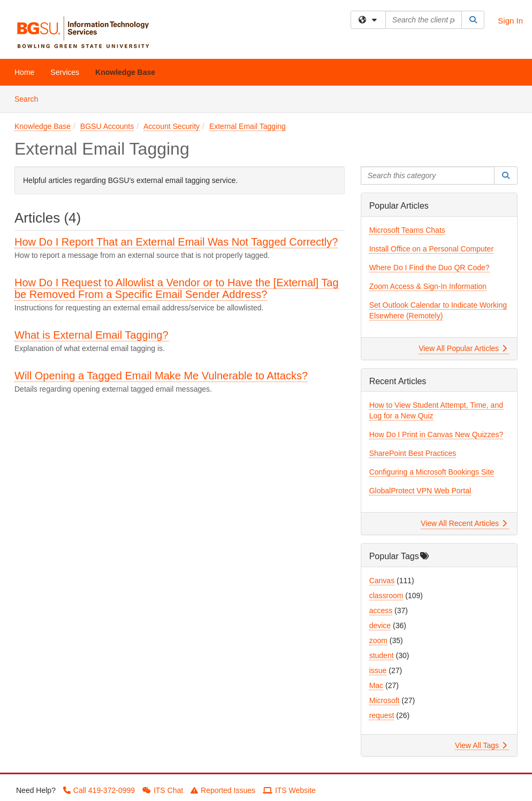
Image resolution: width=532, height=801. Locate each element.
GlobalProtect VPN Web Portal (420, 491)
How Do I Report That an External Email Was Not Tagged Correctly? (176, 242)
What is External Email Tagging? (92, 335)
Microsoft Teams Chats (407, 230)
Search (30, 98)
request (382, 715)
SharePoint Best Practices (413, 453)
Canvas (382, 581)
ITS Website (289, 790)
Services (65, 72)
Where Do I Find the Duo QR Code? (430, 268)
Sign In (510, 21)
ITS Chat (163, 790)
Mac (376, 685)
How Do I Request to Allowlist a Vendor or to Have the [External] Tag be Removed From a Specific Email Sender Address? (177, 288)
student (382, 655)
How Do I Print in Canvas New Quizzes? (436, 434)
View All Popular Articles (463, 348)
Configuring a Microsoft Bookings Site (432, 472)
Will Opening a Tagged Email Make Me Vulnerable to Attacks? (161, 376)
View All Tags (481, 745)
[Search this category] (428, 176)
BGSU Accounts (107, 126)
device (380, 625)
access (381, 611)
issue (378, 670)
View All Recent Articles (464, 523)
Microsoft (385, 700)
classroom (386, 596)
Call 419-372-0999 (99, 790)
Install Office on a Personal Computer (431, 249)
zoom (378, 640)
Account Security (172, 126)
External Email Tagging (248, 126)
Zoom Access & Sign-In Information (428, 286)
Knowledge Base (125, 72)
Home (24, 72)
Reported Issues (223, 790)
